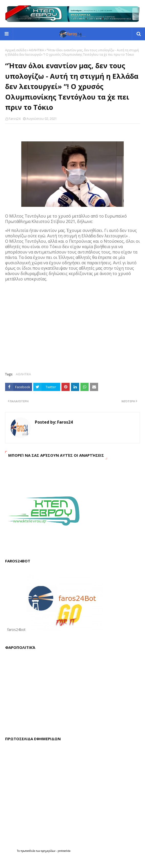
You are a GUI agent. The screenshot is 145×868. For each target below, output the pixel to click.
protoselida (64, 851)
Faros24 (15, 119)
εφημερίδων (49, 851)
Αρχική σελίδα (16, 50)
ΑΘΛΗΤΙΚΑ (37, 50)
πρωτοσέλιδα (28, 851)
